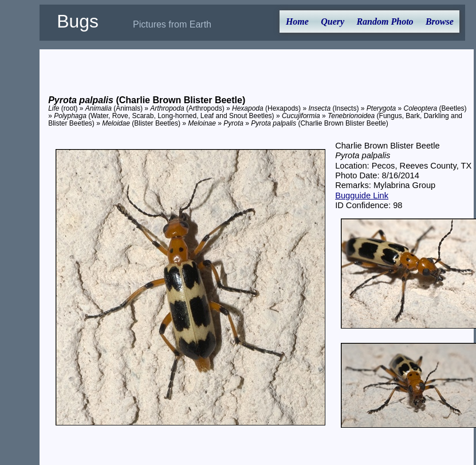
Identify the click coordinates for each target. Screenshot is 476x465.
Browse (440, 22)
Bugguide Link (362, 196)
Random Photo (385, 22)
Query (333, 22)
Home (297, 22)
